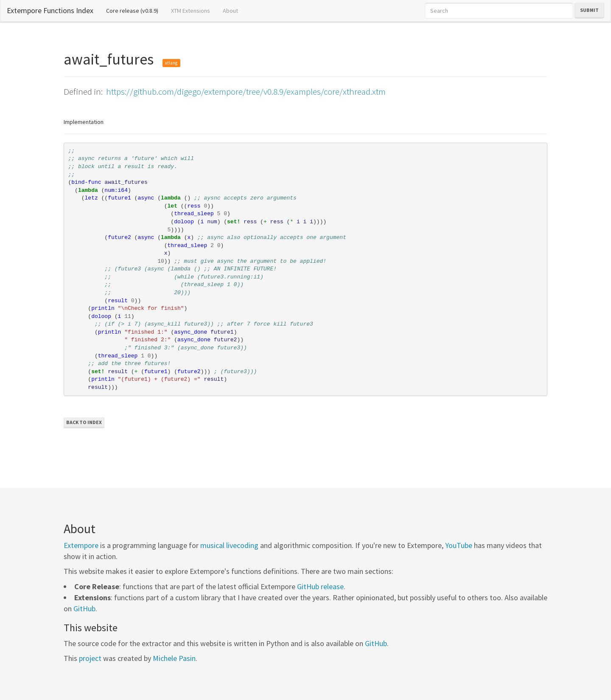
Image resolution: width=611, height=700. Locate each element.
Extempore (81, 545)
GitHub (84, 609)
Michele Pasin (174, 658)
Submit (589, 10)
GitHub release (320, 586)
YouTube (459, 545)
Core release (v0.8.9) (135, 10)
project (90, 658)
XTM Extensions (191, 11)
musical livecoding (229, 545)
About (230, 11)
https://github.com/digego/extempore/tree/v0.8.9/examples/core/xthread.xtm (246, 91)
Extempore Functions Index (50, 10)
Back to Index (84, 422)
